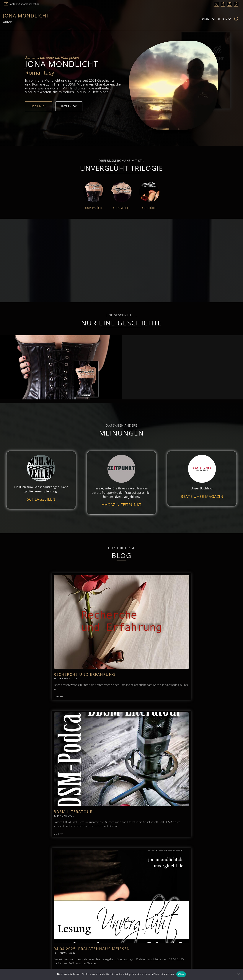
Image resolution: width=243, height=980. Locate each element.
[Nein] (238, 974)
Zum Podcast (30, 787)
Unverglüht (94, 208)
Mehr (31, 648)
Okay (181, 974)
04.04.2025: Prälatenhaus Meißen (186, 620)
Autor (222, 19)
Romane (205, 19)
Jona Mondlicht (26, 16)
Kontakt (81, 835)
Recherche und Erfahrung (44, 620)
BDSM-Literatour (113, 618)
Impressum (13, 835)
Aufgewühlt (121, 208)
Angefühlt (149, 208)
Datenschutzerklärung (163, 835)
